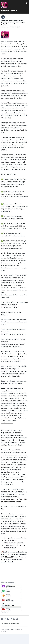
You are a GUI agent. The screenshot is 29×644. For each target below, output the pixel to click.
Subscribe (4, 631)
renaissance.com (7, 423)
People (12, 629)
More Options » (5, 612)
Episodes (8, 629)
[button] (3, 17)
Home (3, 629)
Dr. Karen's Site (19, 629)
